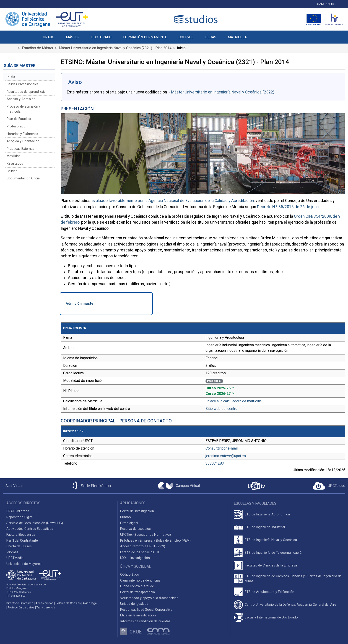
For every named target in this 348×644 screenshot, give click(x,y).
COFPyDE (186, 37)
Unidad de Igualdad (134, 604)
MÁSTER (73, 37)
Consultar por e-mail (222, 448)
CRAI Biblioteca (18, 511)
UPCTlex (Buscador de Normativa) (145, 535)
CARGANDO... (327, 4)
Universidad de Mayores (24, 564)
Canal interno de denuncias (140, 581)
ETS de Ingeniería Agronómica (267, 514)
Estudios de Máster (38, 48)
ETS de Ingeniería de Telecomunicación (274, 553)
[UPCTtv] (256, 486)
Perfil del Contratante (22, 541)
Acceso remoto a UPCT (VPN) (143, 546)
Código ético (130, 575)
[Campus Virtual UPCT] (179, 486)
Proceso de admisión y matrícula (24, 109)
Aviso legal (90, 603)
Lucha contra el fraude (137, 586)
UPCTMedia (15, 558)
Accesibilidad (44, 603)
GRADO (49, 37)
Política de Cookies (68, 603)
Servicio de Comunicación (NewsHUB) (35, 523)
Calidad (12, 171)
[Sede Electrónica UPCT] (91, 486)
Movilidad (14, 156)
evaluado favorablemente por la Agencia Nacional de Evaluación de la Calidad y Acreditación (173, 201)
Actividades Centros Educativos (30, 529)
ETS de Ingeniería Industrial (265, 527)
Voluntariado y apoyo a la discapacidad (149, 598)
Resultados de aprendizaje (26, 92)
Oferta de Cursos (19, 546)
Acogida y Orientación (23, 141)
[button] (258, 35)
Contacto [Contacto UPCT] (27, 603)
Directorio (13, 603)
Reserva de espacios (135, 529)
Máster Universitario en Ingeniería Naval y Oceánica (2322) (223, 92)
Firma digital (129, 523)
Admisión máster (80, 304)
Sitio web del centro (221, 409)
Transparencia (46, 607)
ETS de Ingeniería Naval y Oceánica (271, 540)
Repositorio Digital (20, 517)
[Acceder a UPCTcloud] (329, 486)
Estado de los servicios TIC (140, 552)
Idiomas (12, 552)
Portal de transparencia (138, 592)
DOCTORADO (101, 37)
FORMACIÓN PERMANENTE (145, 37)
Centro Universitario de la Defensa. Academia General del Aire (290, 605)
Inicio (11, 77)
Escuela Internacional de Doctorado (271, 617)
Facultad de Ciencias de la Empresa (271, 565)
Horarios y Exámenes (22, 134)
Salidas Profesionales (23, 84)
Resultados (15, 164)
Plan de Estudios (19, 119)
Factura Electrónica (21, 535)
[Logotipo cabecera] (197, 19)
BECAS (211, 37)
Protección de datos (21, 607)
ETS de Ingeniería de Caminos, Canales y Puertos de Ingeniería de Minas (293, 579)
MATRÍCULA (237, 37)
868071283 (215, 463)
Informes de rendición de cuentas (145, 621)
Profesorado (16, 126)
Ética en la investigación (138, 615)
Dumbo (126, 517)
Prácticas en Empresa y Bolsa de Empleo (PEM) (155, 541)
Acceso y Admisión (21, 99)
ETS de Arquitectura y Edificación (269, 592)
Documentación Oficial (23, 178)
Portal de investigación (137, 511)
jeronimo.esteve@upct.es (226, 456)
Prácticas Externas (20, 149)
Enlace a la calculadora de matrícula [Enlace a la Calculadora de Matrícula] (234, 401)
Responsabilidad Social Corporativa (146, 610)
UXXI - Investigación (135, 558)
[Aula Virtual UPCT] (13, 486)
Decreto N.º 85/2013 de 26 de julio (288, 207)
